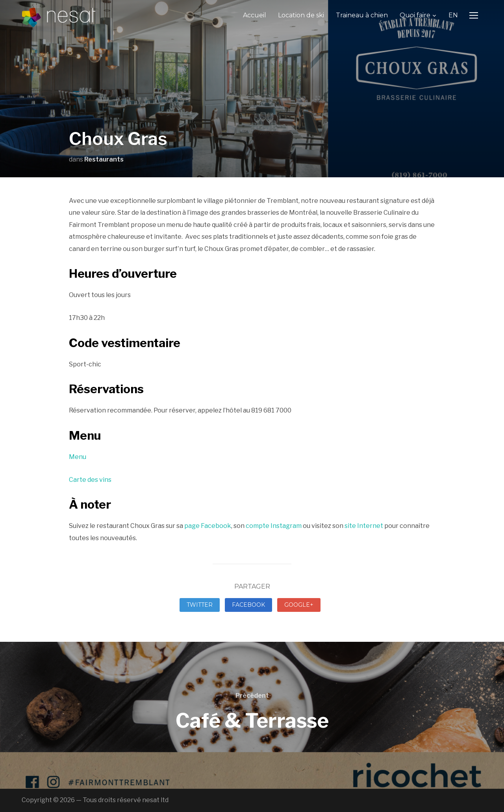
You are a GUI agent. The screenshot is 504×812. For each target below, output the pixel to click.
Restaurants (104, 159)
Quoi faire (415, 15)
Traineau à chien (362, 15)
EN (453, 15)
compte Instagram (274, 526)
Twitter (200, 605)
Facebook (248, 605)
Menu (78, 457)
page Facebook (208, 526)
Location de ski (301, 15)
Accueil (255, 15)
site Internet (364, 526)
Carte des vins (90, 480)
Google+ (299, 605)
